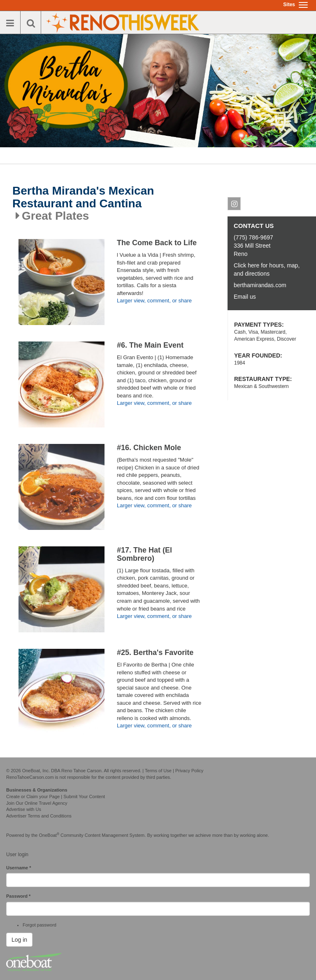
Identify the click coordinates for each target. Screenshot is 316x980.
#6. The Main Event (150, 345)
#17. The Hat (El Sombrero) (144, 554)
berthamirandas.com (260, 285)
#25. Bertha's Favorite (155, 653)
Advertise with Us (24, 809)
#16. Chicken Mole (149, 448)
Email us (245, 297)
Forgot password (39, 925)
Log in (19, 940)
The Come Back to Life (157, 243)
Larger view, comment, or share (154, 301)
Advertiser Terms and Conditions (39, 816)
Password (18, 896)
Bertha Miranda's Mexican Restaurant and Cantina (83, 197)
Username (19, 868)
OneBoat (49, 835)
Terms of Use (158, 771)
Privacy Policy (189, 771)
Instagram (234, 205)
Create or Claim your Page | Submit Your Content (56, 797)
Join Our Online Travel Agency (37, 803)
